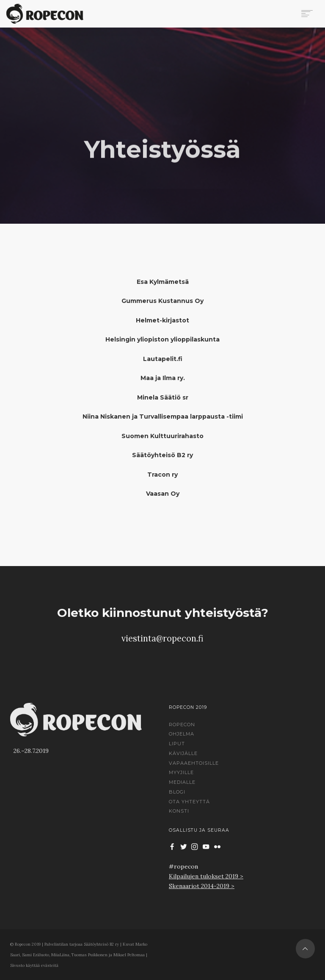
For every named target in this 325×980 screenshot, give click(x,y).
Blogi (177, 792)
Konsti (179, 811)
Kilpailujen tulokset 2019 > (206, 876)
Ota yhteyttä (189, 802)
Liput (177, 744)
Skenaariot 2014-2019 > (202, 886)
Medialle (182, 782)
